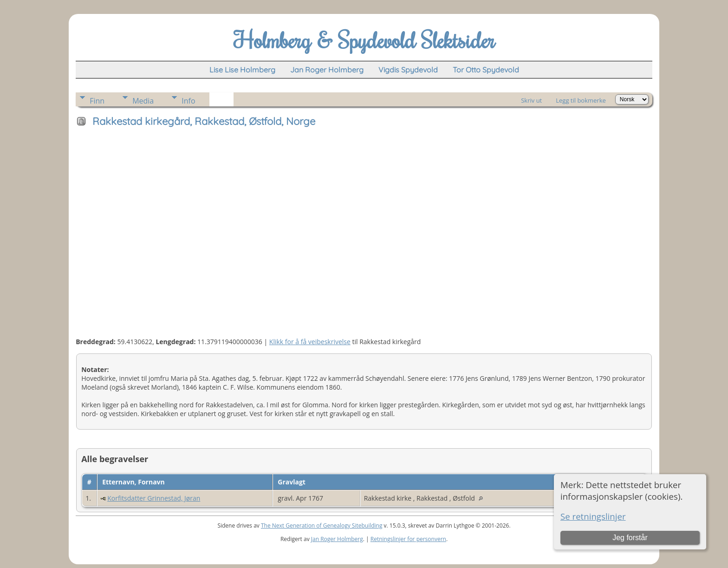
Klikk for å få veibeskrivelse (310, 342)
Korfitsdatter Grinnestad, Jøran (154, 498)
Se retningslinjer (593, 516)
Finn (97, 101)
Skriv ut (531, 100)
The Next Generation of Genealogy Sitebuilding (322, 526)
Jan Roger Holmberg (337, 539)
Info (188, 101)
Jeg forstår (630, 538)
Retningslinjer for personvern (408, 539)
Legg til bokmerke (581, 100)
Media (143, 101)
